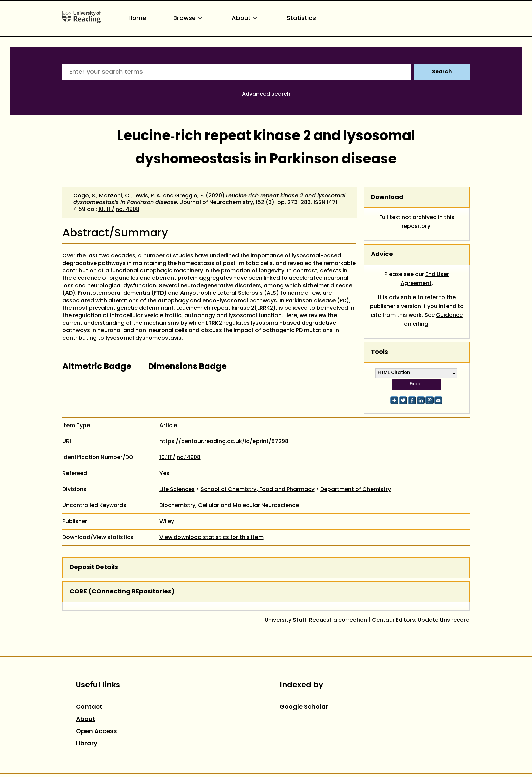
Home (137, 19)
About (246, 19)
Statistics (301, 19)
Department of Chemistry (356, 490)
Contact (89, 707)
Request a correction (338, 620)
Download (387, 197)
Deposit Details (94, 568)
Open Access (96, 732)
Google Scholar (304, 707)
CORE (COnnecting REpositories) (122, 592)
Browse (189, 19)
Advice (382, 255)
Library (87, 744)
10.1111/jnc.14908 (119, 210)
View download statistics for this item (212, 538)
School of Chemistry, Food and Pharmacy (258, 490)
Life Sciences (177, 490)
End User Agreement (425, 279)
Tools (379, 352)
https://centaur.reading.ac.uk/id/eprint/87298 (224, 442)
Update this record (444, 620)
